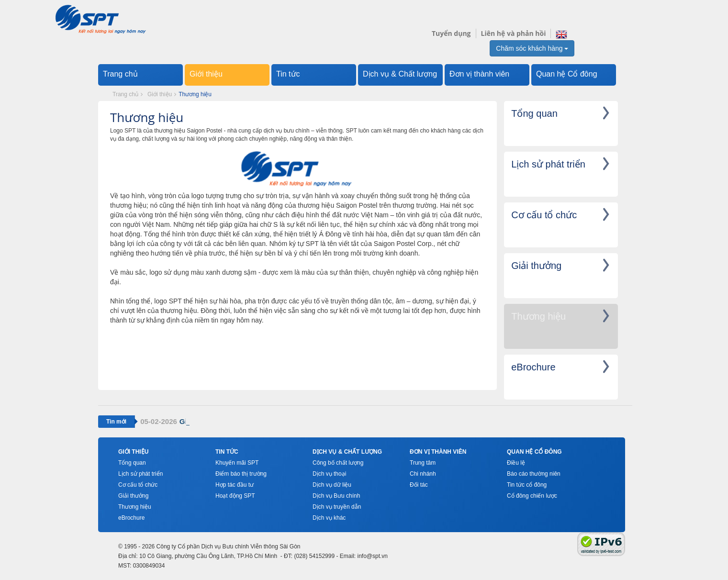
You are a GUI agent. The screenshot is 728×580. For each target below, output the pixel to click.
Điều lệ (516, 463)
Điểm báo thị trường (241, 474)
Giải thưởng (133, 496)
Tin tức (288, 74)
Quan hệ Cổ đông (567, 74)
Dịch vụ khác (329, 518)
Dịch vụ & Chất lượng (400, 74)
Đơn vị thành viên (479, 74)
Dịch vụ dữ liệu (332, 485)
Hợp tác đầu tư (235, 485)
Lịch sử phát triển (140, 474)
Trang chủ (120, 74)
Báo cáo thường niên (534, 474)
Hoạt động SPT (235, 496)
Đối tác (419, 485)
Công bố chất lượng (338, 463)
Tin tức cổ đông (527, 485)
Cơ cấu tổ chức (138, 485)
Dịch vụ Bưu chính (336, 496)
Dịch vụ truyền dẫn (337, 507)
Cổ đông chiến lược (532, 496)
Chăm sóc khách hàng (532, 48)
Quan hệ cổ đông (534, 452)
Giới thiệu (206, 74)
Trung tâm (423, 463)
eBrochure (131, 518)
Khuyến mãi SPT (237, 463)
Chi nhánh (423, 474)
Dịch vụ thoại (329, 474)
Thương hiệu (135, 507)
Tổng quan (132, 463)
